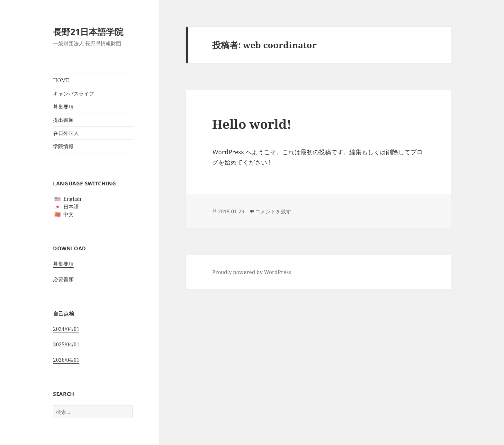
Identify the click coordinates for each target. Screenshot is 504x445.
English (72, 199)
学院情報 (63, 146)
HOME (61, 80)
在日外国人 (66, 133)
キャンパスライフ (74, 93)
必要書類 (63, 279)
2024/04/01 (66, 329)
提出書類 (63, 120)
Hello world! (252, 124)
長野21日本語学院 (88, 32)
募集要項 (63, 107)
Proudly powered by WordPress (252, 272)
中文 (68, 214)
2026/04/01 (66, 360)
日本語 (71, 207)
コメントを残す (273, 211)
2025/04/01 (66, 344)
